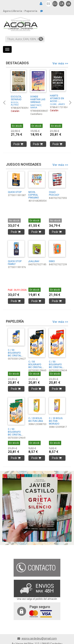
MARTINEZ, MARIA (36, 106)
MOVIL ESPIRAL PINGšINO (34, 195)
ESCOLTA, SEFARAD (16, 98)
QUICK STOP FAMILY (15, 263)
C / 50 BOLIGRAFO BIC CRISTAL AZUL (15, 354)
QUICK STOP (15, 192)
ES (48, 4)
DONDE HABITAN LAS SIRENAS (38, 99)
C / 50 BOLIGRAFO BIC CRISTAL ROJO (56, 366)
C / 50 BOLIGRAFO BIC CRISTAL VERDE (15, 433)
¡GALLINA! (34, 261)
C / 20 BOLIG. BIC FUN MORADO (56, 421)
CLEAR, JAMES (57, 104)
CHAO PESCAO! (54, 194)
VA (68, 4)
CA (62, 4)
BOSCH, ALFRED (15, 104)
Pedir (19, 144)
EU (55, 4)
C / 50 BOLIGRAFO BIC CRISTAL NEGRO (35, 366)
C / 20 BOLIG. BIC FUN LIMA (36, 420)
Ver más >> (60, 63)
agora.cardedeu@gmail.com (39, 638)
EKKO (52, 261)
